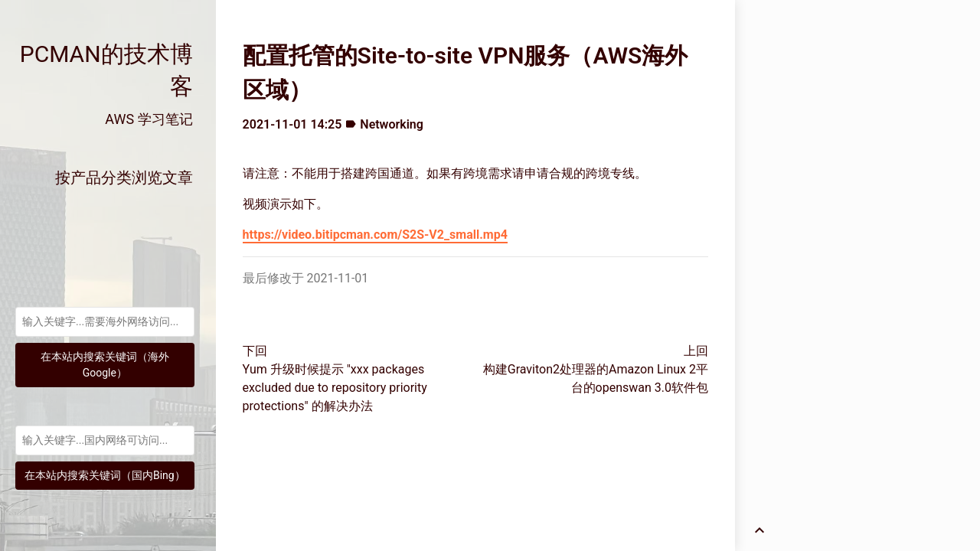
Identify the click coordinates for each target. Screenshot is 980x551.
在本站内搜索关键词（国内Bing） (105, 475)
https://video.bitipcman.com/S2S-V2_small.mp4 (375, 235)
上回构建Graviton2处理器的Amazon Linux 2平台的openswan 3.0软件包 (596, 369)
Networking (392, 124)
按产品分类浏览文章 (124, 178)
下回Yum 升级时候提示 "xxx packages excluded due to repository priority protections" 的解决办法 (335, 378)
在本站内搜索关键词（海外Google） (105, 365)
